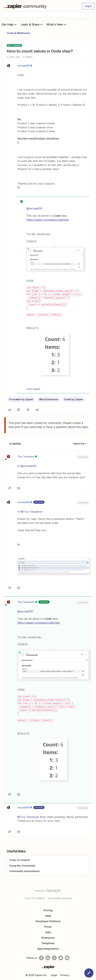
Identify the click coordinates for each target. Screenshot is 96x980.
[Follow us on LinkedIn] (48, 958)
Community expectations (25, 871)
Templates (48, 943)
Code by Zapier (74, 399)
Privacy (65, 975)
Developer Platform (48, 921)
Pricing (48, 910)
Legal (54, 975)
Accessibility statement (60, 898)
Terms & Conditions (35, 898)
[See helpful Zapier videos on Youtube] (67, 958)
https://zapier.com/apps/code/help (48, 220)
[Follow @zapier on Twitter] (61, 958)
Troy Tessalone (26, 456)
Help (48, 916)
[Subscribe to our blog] (54, 958)
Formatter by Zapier (21, 399)
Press (48, 927)
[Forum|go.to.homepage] (26, 6)
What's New (57, 24)
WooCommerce (49, 399)
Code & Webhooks (18, 33)
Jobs (48, 932)
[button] (88, 6)
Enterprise (48, 938)
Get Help (9, 24)
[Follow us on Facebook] (41, 958)
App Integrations (48, 949)
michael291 (23, 66)
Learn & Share (32, 24)
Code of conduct (20, 860)
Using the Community (22, 866)
